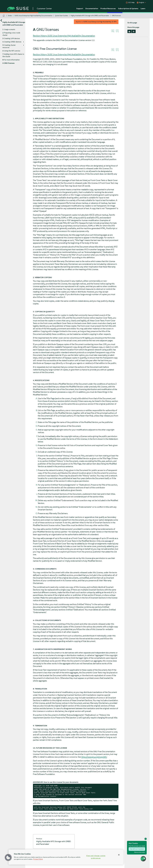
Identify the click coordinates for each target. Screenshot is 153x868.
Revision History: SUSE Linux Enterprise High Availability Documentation (64, 36)
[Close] (119, 855)
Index (10, 16)
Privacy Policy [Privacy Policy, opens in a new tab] (38, 859)
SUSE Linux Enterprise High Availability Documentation (33, 16)
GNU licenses (116, 16)
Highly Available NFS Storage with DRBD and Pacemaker (90, 16)
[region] (66, 857)
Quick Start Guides (62, 16)
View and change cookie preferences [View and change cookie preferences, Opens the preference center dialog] (96, 857)
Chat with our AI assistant (137, 849)
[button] (8, 857)
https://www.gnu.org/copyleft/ (94, 757)
